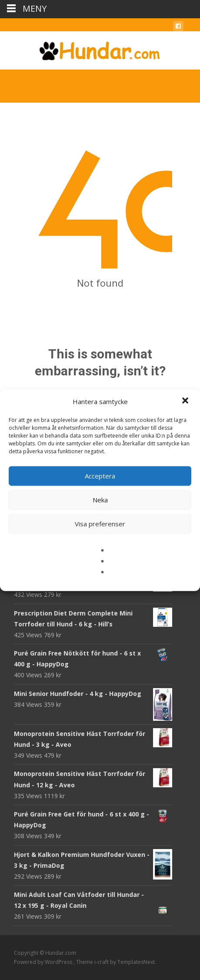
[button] (186, 401)
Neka (100, 500)
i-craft (102, 962)
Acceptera (100, 476)
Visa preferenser (100, 524)
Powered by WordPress (44, 962)
